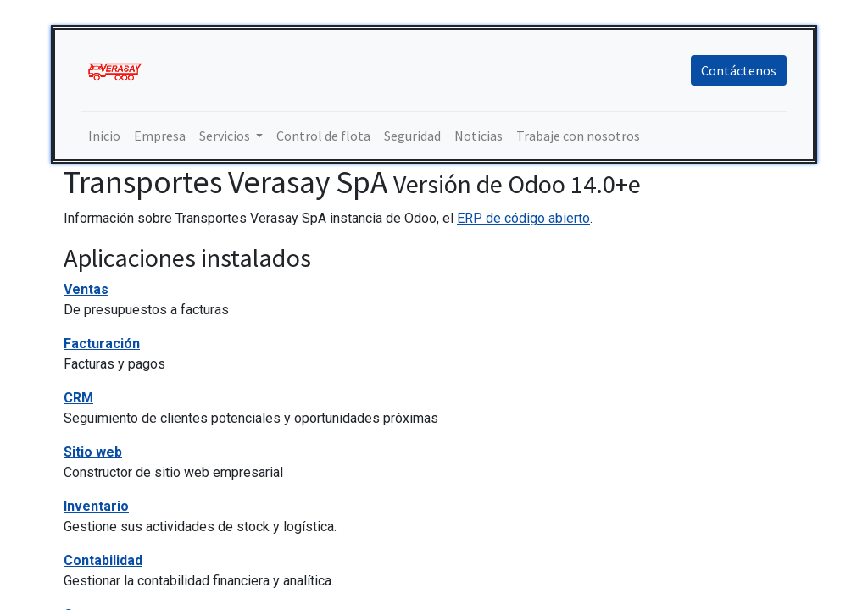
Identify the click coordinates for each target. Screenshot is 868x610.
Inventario (96, 506)
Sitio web (93, 452)
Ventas (86, 289)
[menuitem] (104, 136)
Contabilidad (103, 560)
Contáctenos (739, 70)
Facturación (102, 344)
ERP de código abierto (523, 218)
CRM (78, 398)
